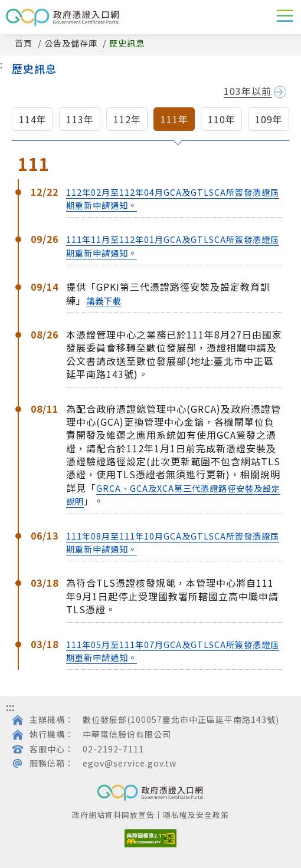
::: (10, 706)
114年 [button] (33, 119)
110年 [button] (222, 119)
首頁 (24, 43)
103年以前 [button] (248, 91)
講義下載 (104, 300)
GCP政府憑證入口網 (63, 17)
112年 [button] (127, 119)
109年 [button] (269, 119)
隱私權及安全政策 (196, 815)
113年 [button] (80, 119)
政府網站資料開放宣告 (113, 815)
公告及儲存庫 (71, 43)
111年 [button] (174, 119)
